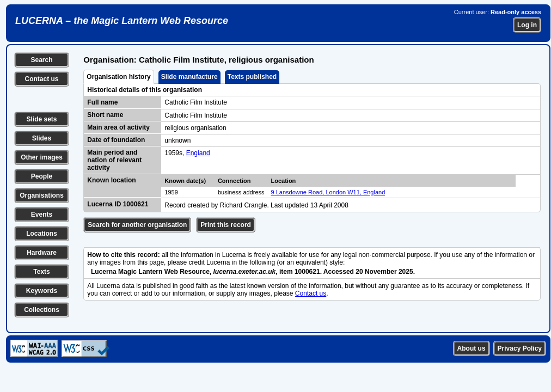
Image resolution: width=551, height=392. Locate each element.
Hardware (42, 253)
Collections (42, 310)
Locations (42, 234)
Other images (42, 157)
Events (42, 215)
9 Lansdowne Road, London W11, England (328, 192)
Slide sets (41, 119)
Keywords (42, 291)
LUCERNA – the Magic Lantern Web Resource (122, 21)
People (42, 176)
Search (41, 60)
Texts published (252, 77)
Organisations (42, 195)
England (198, 153)
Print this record (226, 225)
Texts (41, 272)
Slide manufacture (189, 77)
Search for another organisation (137, 225)
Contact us (41, 79)
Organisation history (118, 77)
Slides (42, 138)
